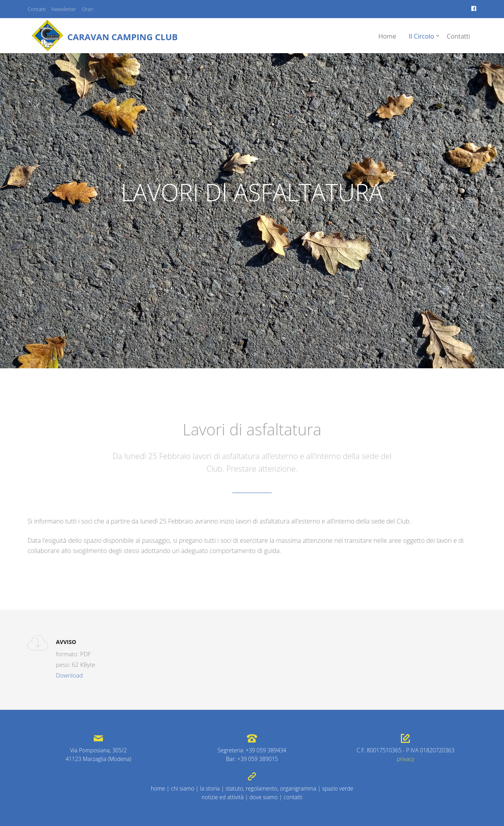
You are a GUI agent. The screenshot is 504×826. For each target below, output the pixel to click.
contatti (293, 797)
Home (387, 36)
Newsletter (64, 9)
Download (69, 675)
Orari (88, 9)
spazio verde (338, 788)
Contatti (37, 9)
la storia (210, 788)
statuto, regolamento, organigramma (271, 788)
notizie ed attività (223, 797)
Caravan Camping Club (122, 37)
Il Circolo (421, 36)
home (158, 788)
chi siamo (183, 788)
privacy (406, 759)
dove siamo (263, 797)
